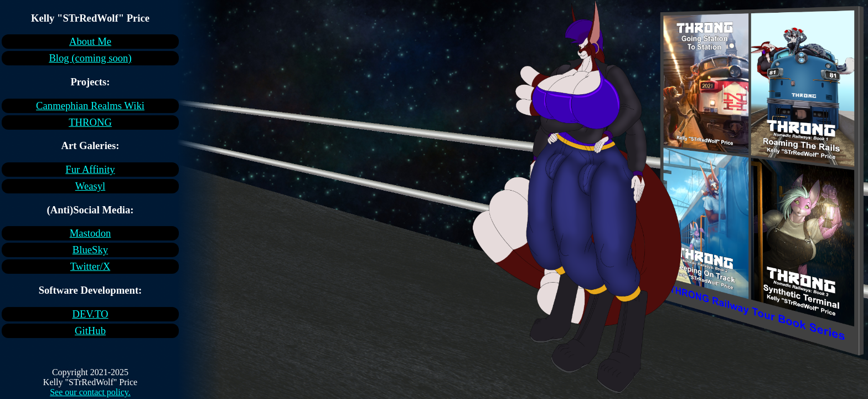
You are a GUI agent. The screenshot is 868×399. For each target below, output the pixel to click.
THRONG (90, 122)
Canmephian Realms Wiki (90, 106)
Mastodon (91, 233)
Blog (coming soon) (90, 58)
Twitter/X (90, 266)
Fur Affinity (90, 169)
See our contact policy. (90, 392)
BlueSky (90, 250)
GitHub (90, 331)
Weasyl (90, 186)
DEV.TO (90, 314)
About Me (90, 41)
